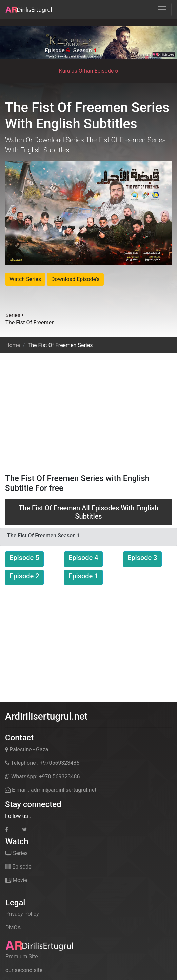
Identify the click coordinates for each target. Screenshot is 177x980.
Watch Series (25, 279)
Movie (16, 880)
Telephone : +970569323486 (42, 763)
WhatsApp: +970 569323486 (42, 776)
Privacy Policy (22, 914)
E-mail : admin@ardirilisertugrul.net (51, 790)
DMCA (13, 927)
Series (17, 853)
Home (13, 345)
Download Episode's (75, 279)
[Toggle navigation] (162, 9)
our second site (24, 970)
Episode (18, 867)
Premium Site (22, 957)
